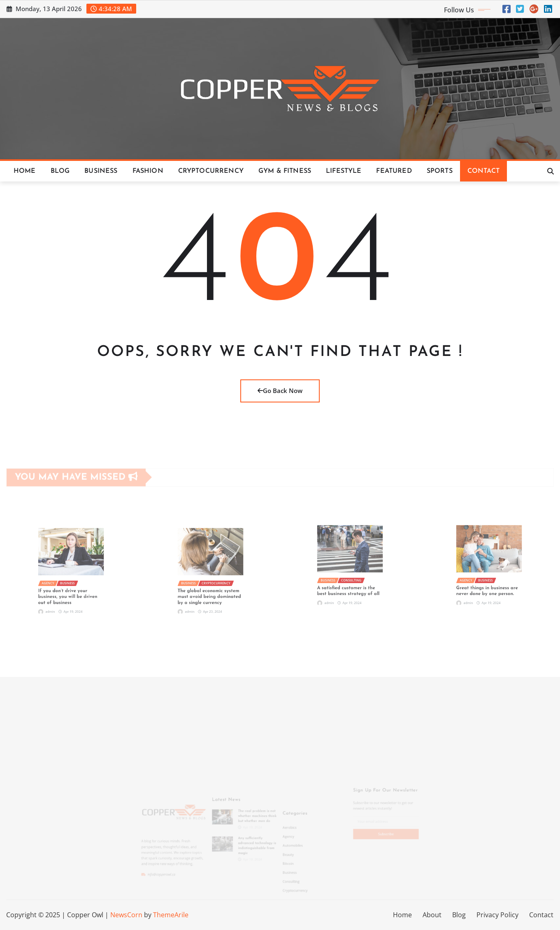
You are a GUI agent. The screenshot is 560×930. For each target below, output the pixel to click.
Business (101, 171)
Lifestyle (344, 171)
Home (25, 171)
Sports (440, 171)
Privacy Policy (497, 915)
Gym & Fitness (285, 171)
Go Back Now (280, 391)
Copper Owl (85, 915)
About (432, 915)
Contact (483, 171)
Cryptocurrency (211, 171)
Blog (60, 171)
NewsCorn (126, 915)
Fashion (148, 171)
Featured (394, 171)
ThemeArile (171, 915)
